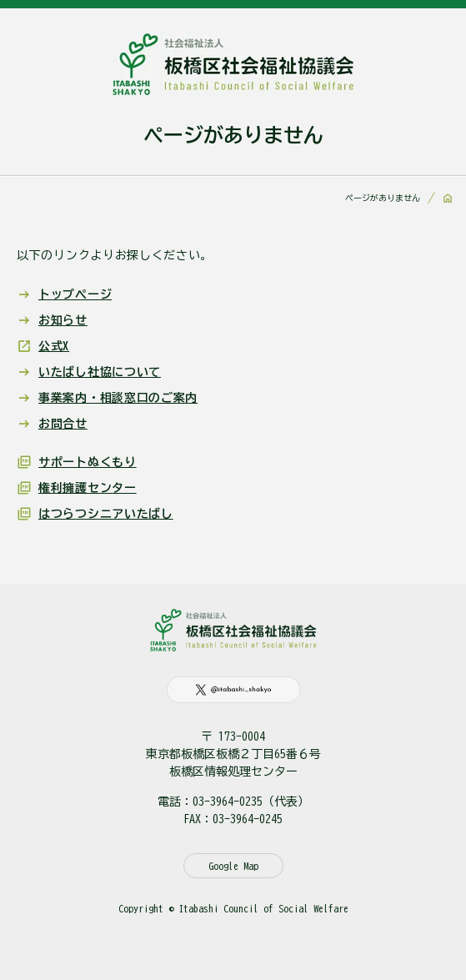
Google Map (233, 866)
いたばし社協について (100, 372)
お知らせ (63, 320)
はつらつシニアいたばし (106, 514)
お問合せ (63, 424)
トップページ (75, 294)
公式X (54, 346)
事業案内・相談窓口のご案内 (118, 398)
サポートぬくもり (88, 462)
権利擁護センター (88, 488)
